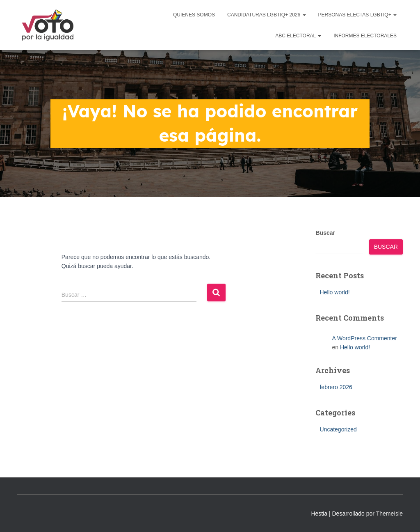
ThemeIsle (389, 514)
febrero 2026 (336, 387)
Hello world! (334, 292)
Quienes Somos (194, 15)
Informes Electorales (365, 36)
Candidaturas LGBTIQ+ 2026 (267, 15)
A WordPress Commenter (364, 338)
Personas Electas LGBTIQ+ (358, 15)
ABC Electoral (298, 36)
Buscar (325, 233)
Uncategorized (338, 429)
